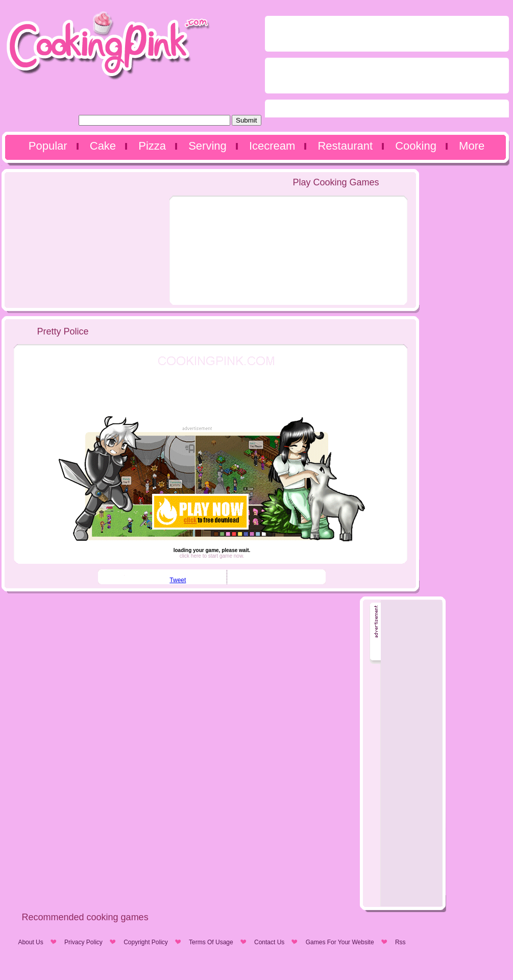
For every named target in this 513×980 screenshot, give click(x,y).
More (472, 146)
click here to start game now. (212, 556)
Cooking (416, 146)
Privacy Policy (83, 942)
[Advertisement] (322, 69)
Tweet (178, 580)
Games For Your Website (340, 942)
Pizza (152, 146)
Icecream (272, 146)
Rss (400, 942)
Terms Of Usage (211, 942)
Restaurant (345, 146)
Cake (103, 146)
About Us (30, 942)
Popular (48, 146)
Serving (207, 146)
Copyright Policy (146, 942)
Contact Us (269, 942)
